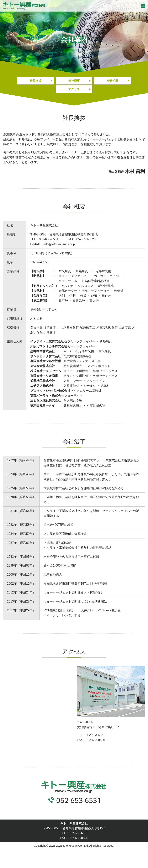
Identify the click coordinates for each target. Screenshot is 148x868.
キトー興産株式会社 (24, 6)
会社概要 (74, 81)
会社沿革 (113, 81)
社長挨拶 (35, 81)
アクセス (74, 90)
